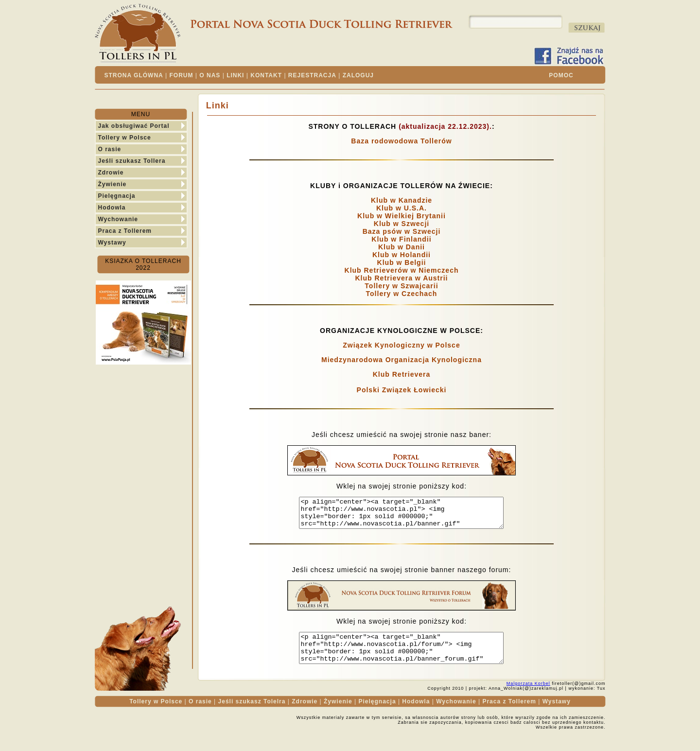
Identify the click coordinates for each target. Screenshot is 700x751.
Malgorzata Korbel (528, 695)
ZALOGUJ (358, 75)
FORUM (182, 75)
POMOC (561, 75)
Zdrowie (111, 173)
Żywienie (113, 184)
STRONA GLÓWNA (134, 75)
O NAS (210, 75)
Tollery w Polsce (125, 138)
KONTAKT (266, 75)
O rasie (110, 149)
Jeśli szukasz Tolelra (252, 713)
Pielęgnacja (117, 196)
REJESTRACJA (312, 75)
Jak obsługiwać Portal (134, 126)
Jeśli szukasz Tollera (132, 161)
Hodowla (112, 208)
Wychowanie (118, 219)
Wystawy (112, 243)
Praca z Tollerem (125, 231)
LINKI (235, 75)
